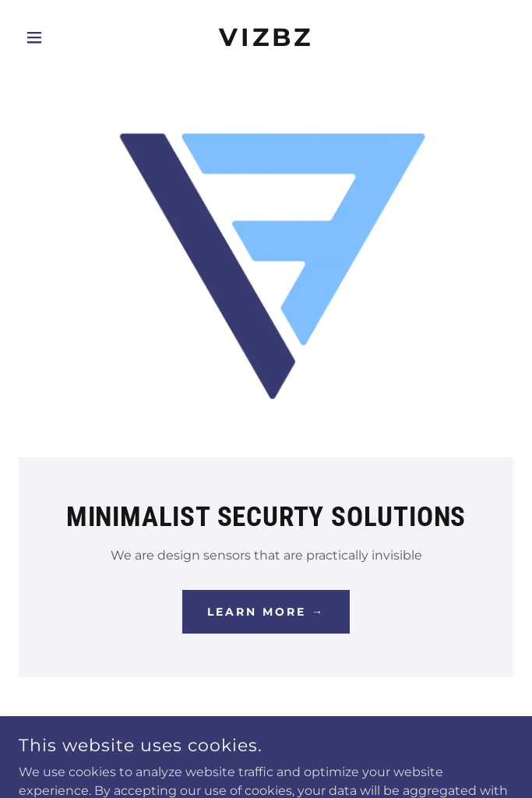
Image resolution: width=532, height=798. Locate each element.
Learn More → (266, 612)
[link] (266, 37)
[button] (56, 37)
